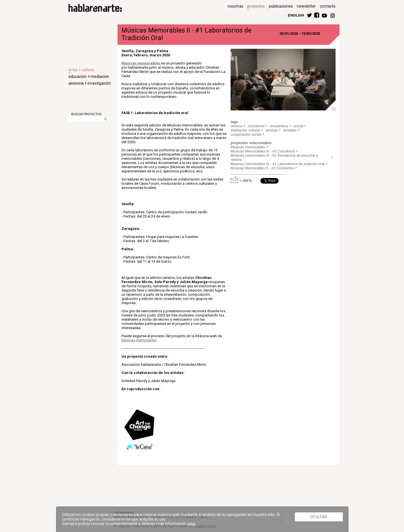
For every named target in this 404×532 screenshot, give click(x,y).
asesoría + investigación (90, 83)
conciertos (256, 126)
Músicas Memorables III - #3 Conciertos (263, 151)
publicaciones (281, 6)
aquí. (192, 524)
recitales (290, 130)
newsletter (306, 6)
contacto (328, 6)
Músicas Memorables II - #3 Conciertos (262, 168)
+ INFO (246, 180)
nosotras (235, 6)
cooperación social (246, 134)
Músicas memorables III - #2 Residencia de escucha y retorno (274, 158)
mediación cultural (245, 130)
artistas (272, 130)
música (236, 126)
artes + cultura (81, 70)
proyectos (256, 6)
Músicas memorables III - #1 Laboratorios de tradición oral (278, 164)
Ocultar (319, 517)
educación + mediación (89, 77)
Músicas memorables (141, 63)
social (298, 126)
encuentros (279, 126)
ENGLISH (296, 15)
